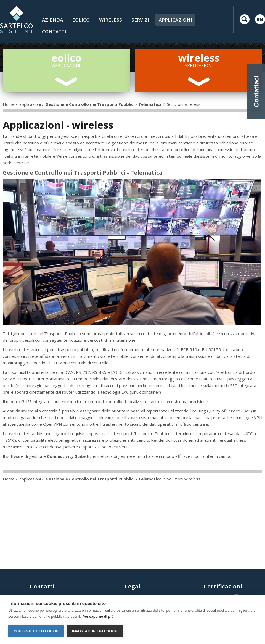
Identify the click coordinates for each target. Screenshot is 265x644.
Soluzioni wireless (184, 104)
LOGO (16, 19)
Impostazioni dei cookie (95, 631)
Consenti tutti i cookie (36, 631)
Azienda (52, 20)
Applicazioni (175, 20)
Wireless (111, 20)
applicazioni (30, 104)
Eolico (81, 20)
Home (9, 104)
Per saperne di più (98, 617)
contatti (54, 32)
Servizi (140, 20)
